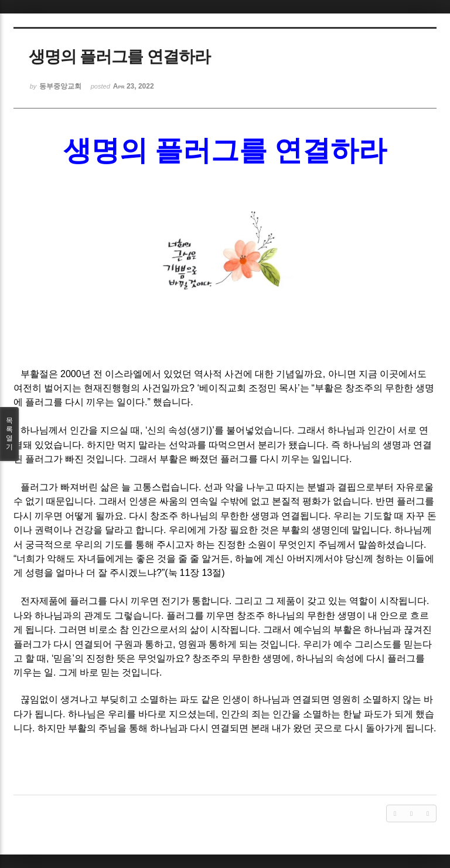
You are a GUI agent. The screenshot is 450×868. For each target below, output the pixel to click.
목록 (9, 434)
